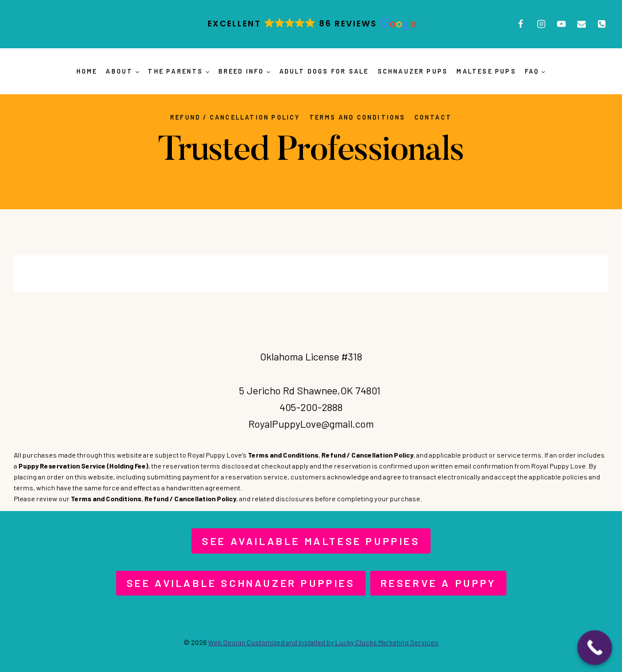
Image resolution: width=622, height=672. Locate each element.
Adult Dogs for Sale (324, 71)
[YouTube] (561, 24)
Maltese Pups (486, 71)
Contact (433, 117)
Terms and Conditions (358, 117)
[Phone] (602, 24)
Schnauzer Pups (413, 71)
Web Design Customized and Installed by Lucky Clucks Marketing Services (323, 642)
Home (87, 71)
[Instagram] (541, 24)
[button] (311, 24)
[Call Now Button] (595, 648)
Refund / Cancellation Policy (235, 117)
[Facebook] (521, 24)
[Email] (581, 24)
